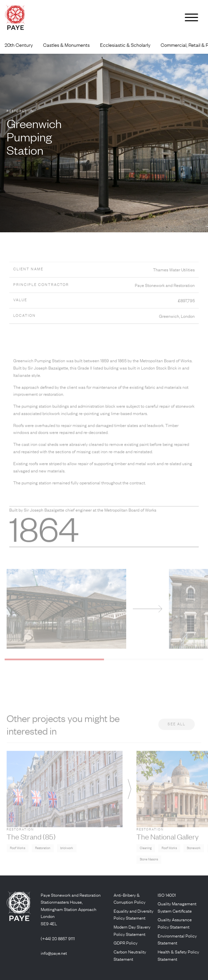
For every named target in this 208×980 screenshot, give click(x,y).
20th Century (19, 45)
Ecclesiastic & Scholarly (125, 45)
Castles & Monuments (66, 45)
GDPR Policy (126, 943)
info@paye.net (54, 953)
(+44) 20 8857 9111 (58, 938)
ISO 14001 (167, 895)
